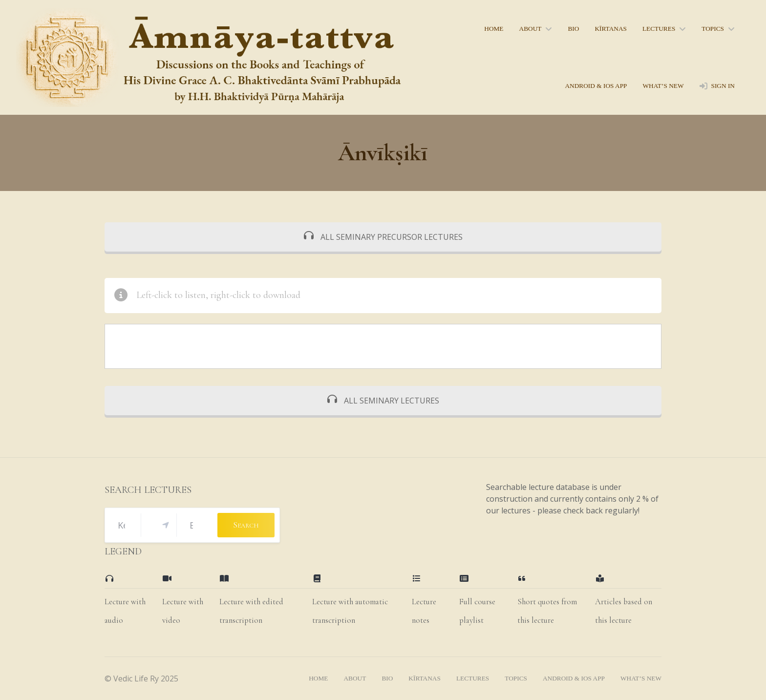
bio (573, 29)
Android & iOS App (596, 86)
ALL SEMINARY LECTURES (383, 401)
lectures (659, 29)
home (494, 29)
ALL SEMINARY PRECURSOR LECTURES (383, 237)
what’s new (663, 86)
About (531, 29)
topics (713, 29)
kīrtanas (611, 29)
